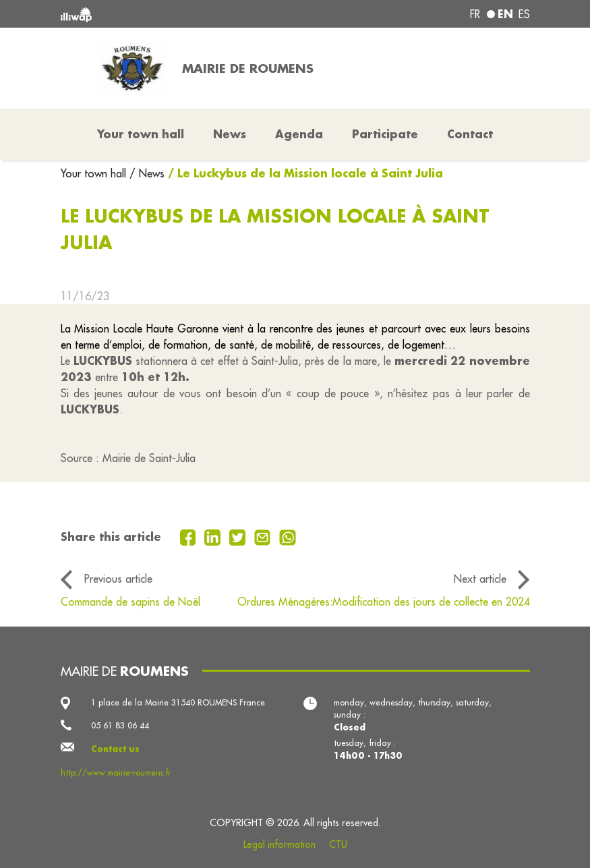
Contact (470, 134)
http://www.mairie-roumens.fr (116, 773)
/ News (147, 173)
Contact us (115, 749)
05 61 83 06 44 (120, 725)
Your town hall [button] (141, 134)
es (524, 14)
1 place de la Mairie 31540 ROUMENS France (178, 702)
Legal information (279, 844)
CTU (338, 844)
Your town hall (95, 173)
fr (475, 14)
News (230, 134)
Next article (480, 579)
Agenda (299, 134)
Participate (385, 134)
